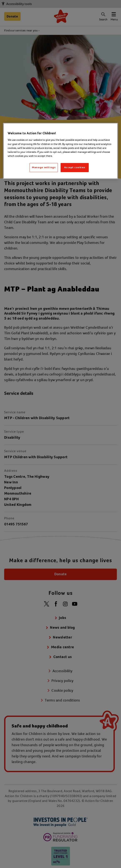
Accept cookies (75, 167)
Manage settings (44, 167)
